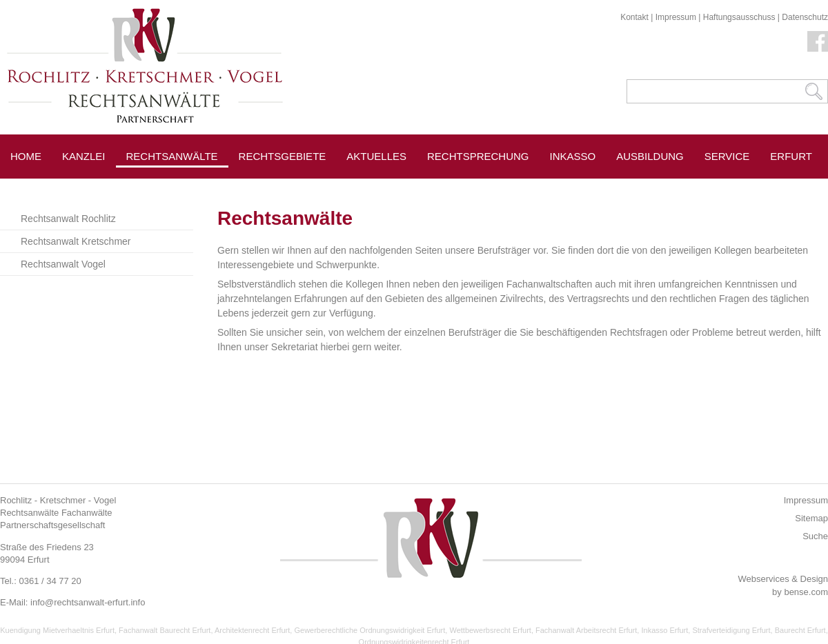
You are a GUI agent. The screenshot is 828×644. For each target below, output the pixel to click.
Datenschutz (805, 17)
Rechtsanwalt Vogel (63, 264)
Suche (815, 536)
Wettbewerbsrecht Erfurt (490, 630)
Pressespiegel (282, 187)
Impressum (676, 17)
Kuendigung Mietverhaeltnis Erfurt (57, 630)
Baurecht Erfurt (800, 630)
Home (26, 156)
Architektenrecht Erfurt (252, 630)
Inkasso (573, 156)
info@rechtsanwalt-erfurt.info (88, 602)
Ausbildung (650, 156)
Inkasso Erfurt (664, 630)
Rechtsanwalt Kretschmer (76, 241)
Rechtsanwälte (172, 156)
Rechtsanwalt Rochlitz (68, 219)
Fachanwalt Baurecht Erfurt (165, 630)
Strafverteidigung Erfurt (731, 630)
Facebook (818, 41)
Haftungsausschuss (739, 17)
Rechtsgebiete (283, 156)
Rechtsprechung (478, 156)
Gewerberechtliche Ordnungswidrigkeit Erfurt (369, 630)
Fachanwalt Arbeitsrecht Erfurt (586, 630)
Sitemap (811, 518)
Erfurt (791, 156)
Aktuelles (376, 156)
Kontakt (634, 17)
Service (727, 156)
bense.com (806, 592)
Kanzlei (84, 156)
